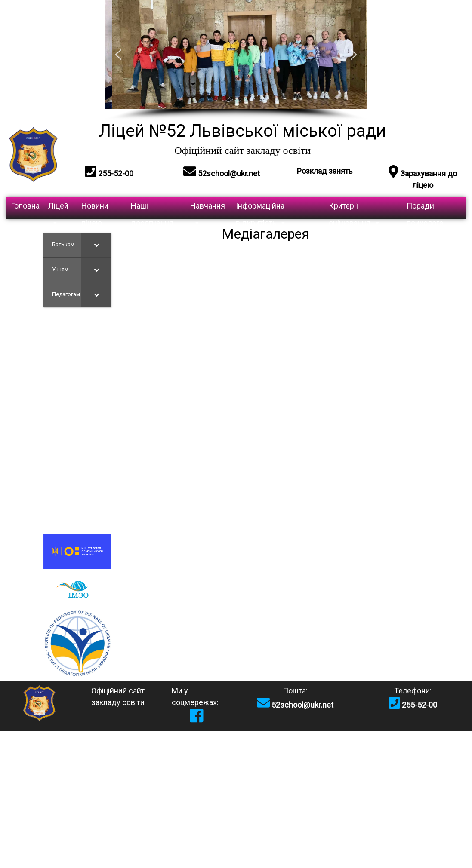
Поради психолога (425, 210)
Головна (25, 206)
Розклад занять (325, 171)
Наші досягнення (152, 210)
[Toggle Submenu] (96, 245)
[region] (236, 60)
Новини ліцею (95, 210)
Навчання (208, 210)
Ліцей (58, 210)
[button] (118, 55)
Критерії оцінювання (355, 210)
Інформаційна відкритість (261, 210)
